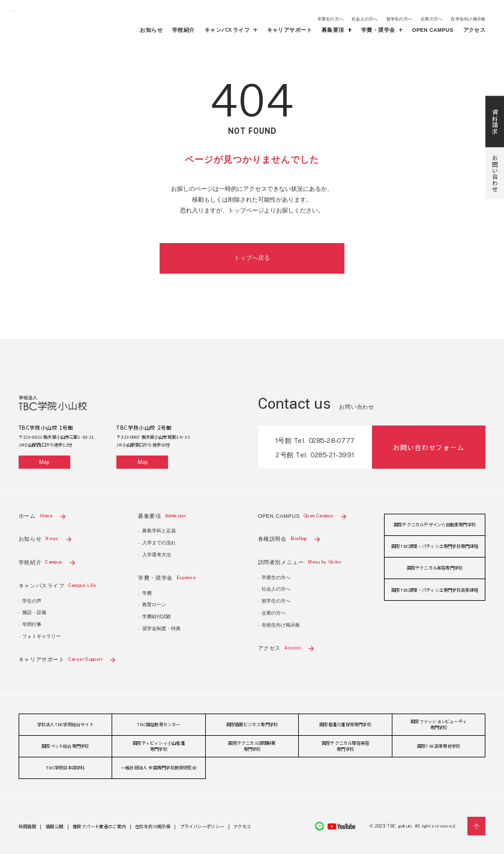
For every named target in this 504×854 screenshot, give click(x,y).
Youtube (341, 826)
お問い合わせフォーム (428, 447)
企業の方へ (431, 19)
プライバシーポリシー (202, 826)
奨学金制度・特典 (161, 629)
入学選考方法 (157, 555)
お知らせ (151, 30)
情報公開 (54, 826)
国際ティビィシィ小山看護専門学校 (159, 746)
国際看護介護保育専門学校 (345, 724)
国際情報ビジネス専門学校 (252, 724)
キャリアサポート (289, 30)
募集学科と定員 (159, 531)
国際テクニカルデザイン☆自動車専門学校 (435, 524)
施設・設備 (34, 612)
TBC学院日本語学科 (65, 767)
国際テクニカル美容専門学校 (435, 567)
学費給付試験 (157, 617)
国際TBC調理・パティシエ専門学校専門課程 (435, 546)
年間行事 (32, 624)
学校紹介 (184, 30)
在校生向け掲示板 (281, 625)
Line (319, 826)
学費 (147, 593)
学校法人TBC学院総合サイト (65, 724)
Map (44, 462)
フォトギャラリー (41, 636)
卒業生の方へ (330, 19)
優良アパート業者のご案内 (99, 826)
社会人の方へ (364, 19)
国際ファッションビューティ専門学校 (439, 724)
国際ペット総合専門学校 (65, 746)
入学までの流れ (159, 543)
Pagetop (477, 826)
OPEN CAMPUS (433, 30)
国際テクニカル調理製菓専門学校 (252, 746)
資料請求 (495, 74)
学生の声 (32, 601)
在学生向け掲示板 (468, 19)
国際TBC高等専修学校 (439, 746)
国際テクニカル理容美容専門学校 (345, 746)
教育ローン (154, 605)
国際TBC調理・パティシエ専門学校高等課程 (435, 590)
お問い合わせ (495, 126)
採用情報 (27, 826)
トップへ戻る (252, 258)
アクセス (475, 30)
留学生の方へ (399, 19)
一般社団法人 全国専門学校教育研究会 (159, 767)
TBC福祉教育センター (158, 724)
